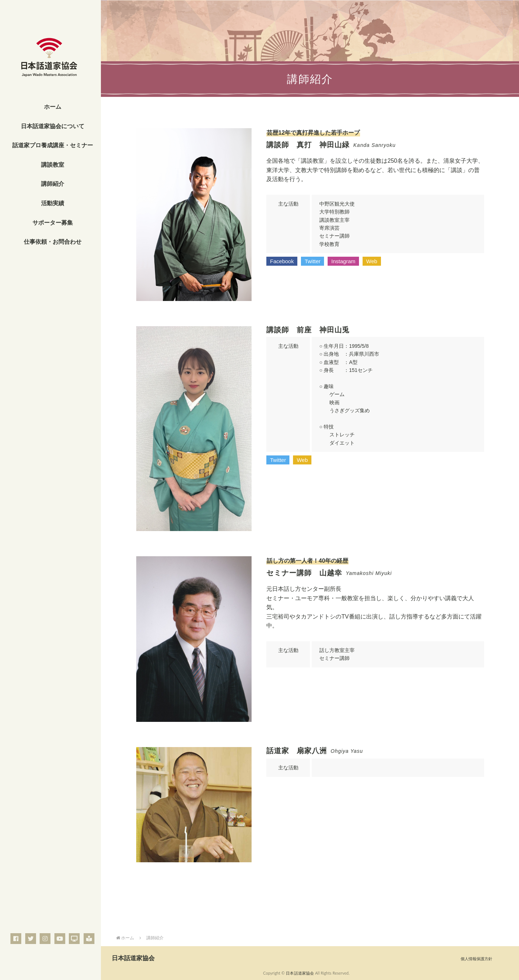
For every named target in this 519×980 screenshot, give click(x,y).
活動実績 (53, 203)
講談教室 (53, 165)
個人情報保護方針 (476, 959)
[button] (282, 261)
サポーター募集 (53, 223)
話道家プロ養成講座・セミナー (53, 145)
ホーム (53, 107)
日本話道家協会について (53, 126)
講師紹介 (53, 184)
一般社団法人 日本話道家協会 (50, 63)
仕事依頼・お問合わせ (53, 242)
